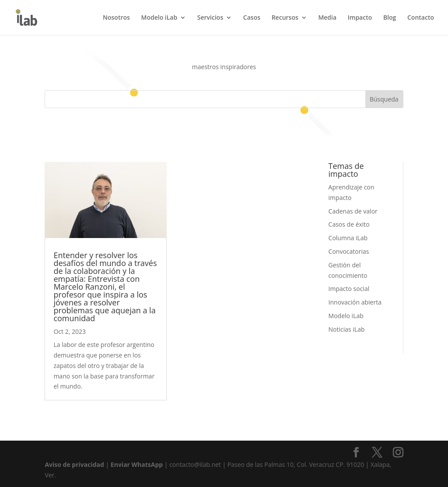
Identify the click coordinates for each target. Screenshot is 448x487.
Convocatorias (349, 251)
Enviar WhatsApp (137, 464)
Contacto (421, 18)
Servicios (210, 18)
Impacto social (349, 289)
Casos (252, 18)
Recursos (285, 18)
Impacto (360, 18)
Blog (390, 18)
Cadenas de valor (353, 211)
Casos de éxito (349, 224)
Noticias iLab (347, 329)
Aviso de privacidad (74, 464)
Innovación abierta (355, 302)
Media (327, 18)
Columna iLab (348, 238)
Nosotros (116, 18)
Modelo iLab (159, 18)
